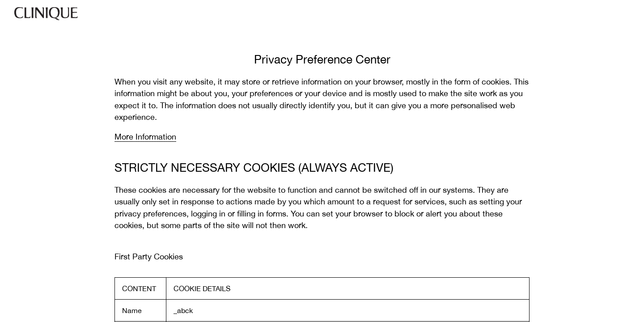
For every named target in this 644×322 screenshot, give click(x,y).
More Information (145, 137)
